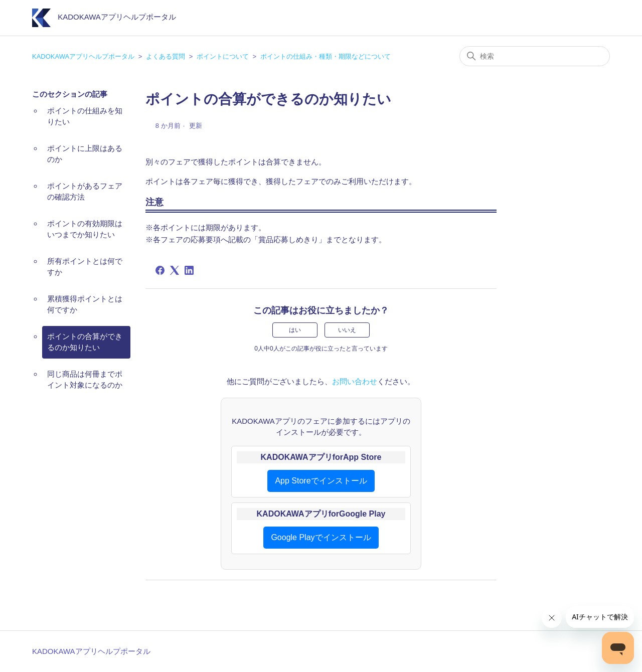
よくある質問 (166, 56)
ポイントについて (223, 56)
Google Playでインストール (321, 537)
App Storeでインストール (321, 481)
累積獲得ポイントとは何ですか (85, 304)
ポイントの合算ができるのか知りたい (85, 342)
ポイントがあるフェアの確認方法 (85, 192)
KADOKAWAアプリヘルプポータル (83, 56)
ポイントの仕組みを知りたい (85, 116)
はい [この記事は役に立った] (295, 330)
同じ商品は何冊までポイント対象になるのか (85, 380)
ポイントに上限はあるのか (85, 154)
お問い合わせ (355, 381)
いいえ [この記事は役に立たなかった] (347, 330)
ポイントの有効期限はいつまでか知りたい (85, 229)
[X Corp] (175, 270)
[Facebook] (160, 270)
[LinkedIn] (189, 270)
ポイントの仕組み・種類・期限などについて (326, 56)
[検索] (535, 56)
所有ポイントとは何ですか (85, 267)
